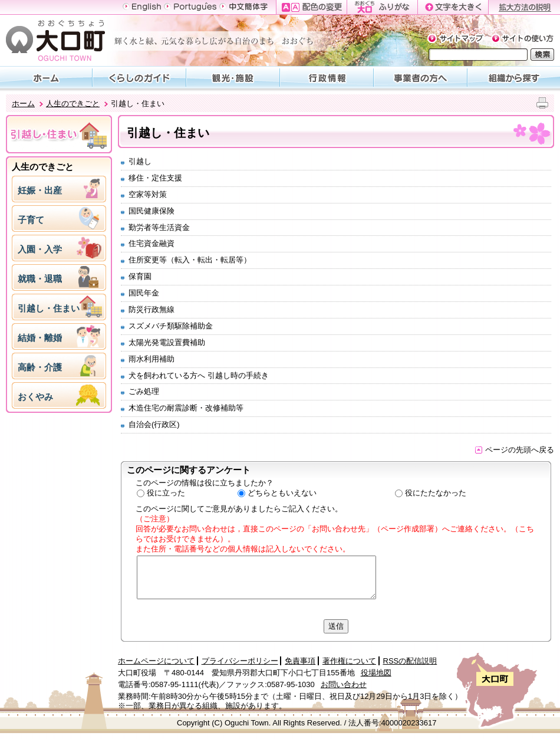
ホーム (23, 104)
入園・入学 (40, 249)
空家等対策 (148, 194)
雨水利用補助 (151, 359)
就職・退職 (40, 279)
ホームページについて (156, 661)
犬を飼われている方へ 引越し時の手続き (199, 375)
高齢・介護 (40, 367)
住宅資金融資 (151, 243)
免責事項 (300, 661)
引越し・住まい (49, 308)
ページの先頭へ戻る (515, 450)
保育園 (140, 276)
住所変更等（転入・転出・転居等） (190, 260)
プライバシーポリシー (240, 661)
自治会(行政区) (154, 424)
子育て (31, 220)
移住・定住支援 (155, 178)
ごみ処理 (144, 391)
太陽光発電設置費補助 (167, 342)
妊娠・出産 (40, 190)
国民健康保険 (151, 211)
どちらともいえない (282, 493)
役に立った (166, 493)
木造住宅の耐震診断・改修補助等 (186, 408)
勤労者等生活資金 (159, 227)
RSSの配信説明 (410, 661)
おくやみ (35, 397)
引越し (140, 161)
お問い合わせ (344, 684)
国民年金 (144, 293)
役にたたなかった (436, 493)
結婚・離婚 (40, 338)
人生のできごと (73, 104)
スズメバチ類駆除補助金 (171, 326)
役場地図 (376, 673)
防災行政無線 (151, 309)
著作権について (349, 661)
